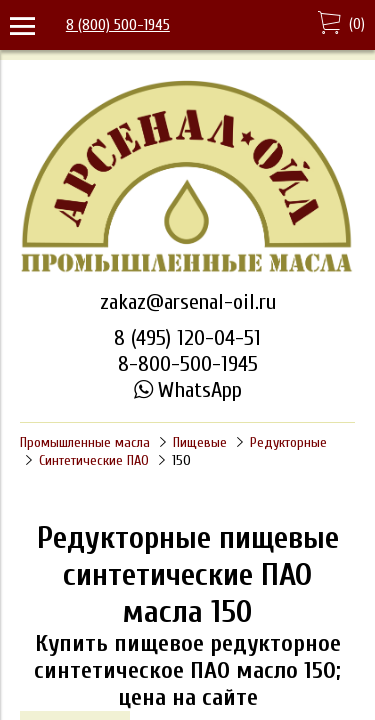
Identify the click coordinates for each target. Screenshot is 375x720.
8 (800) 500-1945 (118, 25)
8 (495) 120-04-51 (187, 338)
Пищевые (200, 442)
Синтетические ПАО (94, 460)
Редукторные (288, 442)
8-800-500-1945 (188, 364)
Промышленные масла (85, 442)
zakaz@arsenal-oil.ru (188, 302)
